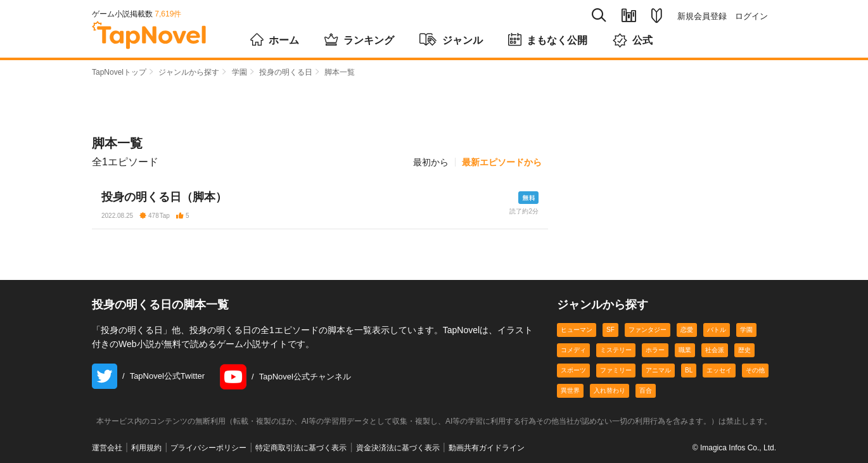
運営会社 (107, 448)
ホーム (275, 39)
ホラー (655, 350)
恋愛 (687, 330)
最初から (431, 162)
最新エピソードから (502, 162)
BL (689, 370)
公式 (633, 40)
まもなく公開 (548, 39)
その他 (755, 370)
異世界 (570, 390)
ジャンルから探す (189, 72)
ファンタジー (648, 330)
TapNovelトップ (119, 72)
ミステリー (616, 350)
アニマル (658, 370)
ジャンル (451, 39)
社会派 (715, 350)
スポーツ (573, 370)
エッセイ (719, 370)
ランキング (359, 39)
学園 (239, 72)
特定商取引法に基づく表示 (301, 448)
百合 (646, 390)
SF (610, 330)
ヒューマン (577, 330)
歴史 (744, 350)
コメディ (573, 350)
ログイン (751, 16)
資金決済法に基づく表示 (398, 448)
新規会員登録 (702, 16)
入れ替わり (610, 390)
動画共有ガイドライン (487, 448)
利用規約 (146, 448)
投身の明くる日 (286, 72)
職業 (685, 350)
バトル (717, 330)
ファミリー (616, 370)
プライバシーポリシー (208, 448)
